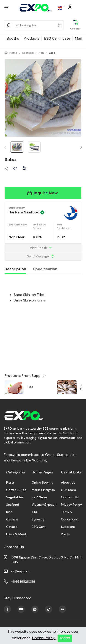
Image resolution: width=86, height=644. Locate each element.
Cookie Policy (44, 638)
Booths (13, 38)
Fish (41, 53)
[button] (81, 147)
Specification (45, 269)
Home (13, 53)
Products (32, 38)
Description (15, 269)
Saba (52, 53)
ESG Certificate (57, 38)
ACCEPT (65, 638)
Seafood (28, 53)
